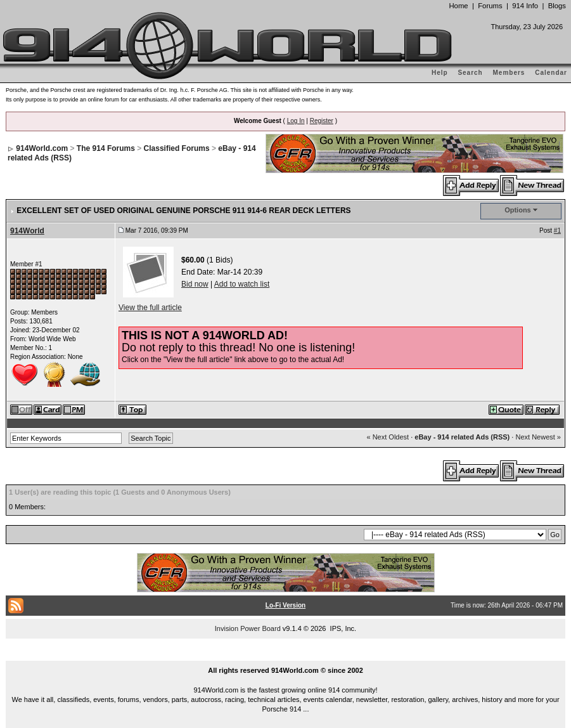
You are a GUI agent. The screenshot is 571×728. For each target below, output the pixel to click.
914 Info (525, 6)
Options (518, 210)
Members (509, 73)
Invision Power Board (248, 628)
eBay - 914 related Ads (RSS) (462, 437)
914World (27, 231)
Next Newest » (538, 437)
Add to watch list (242, 284)
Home (458, 6)
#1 (557, 231)
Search (470, 73)
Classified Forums (177, 148)
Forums (490, 6)
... (286, 656)
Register (322, 121)
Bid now (195, 284)
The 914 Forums (106, 148)
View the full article (150, 308)
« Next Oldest (388, 437)
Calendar (551, 73)
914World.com (42, 148)
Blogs (557, 6)
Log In (296, 121)
